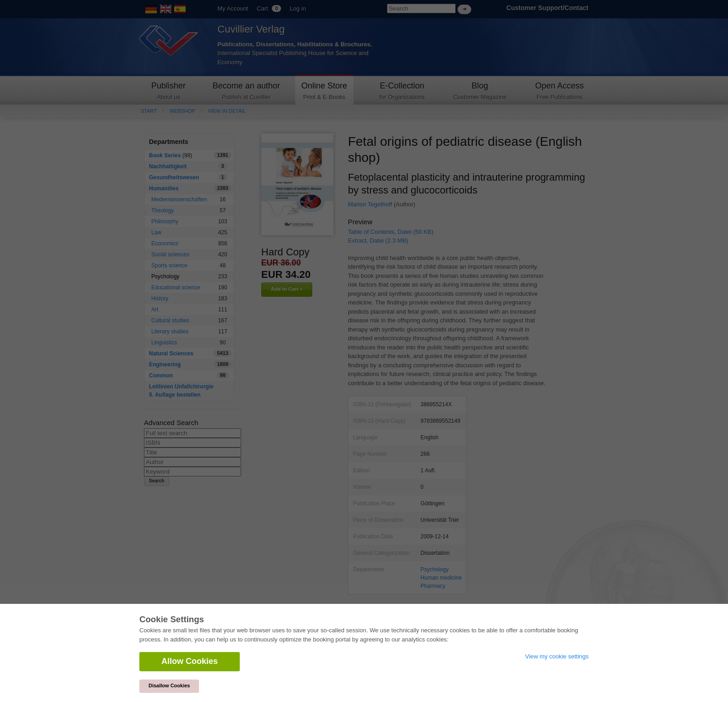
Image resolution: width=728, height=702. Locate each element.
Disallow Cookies (169, 685)
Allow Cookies (190, 661)
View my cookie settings (557, 656)
